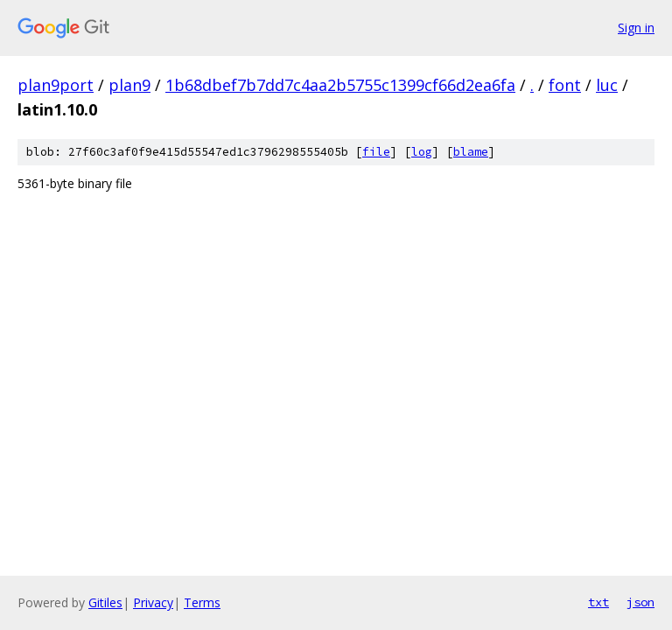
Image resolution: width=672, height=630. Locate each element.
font (565, 85)
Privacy (153, 602)
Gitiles (105, 602)
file (376, 152)
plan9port (56, 85)
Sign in (636, 28)
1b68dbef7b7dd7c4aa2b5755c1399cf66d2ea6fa (340, 85)
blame (471, 152)
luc (607, 85)
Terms (202, 602)
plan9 (129, 85)
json (640, 602)
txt (598, 602)
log (422, 152)
